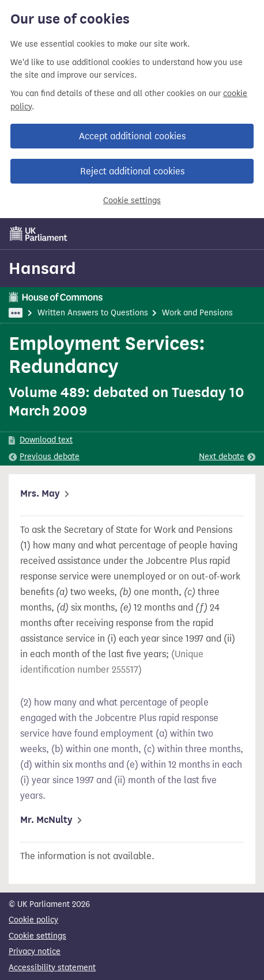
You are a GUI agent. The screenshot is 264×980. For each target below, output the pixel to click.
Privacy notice (35, 952)
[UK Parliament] (39, 234)
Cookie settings (132, 201)
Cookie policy (33, 920)
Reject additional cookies (132, 171)
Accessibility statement (52, 968)
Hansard (42, 268)
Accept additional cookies (132, 136)
